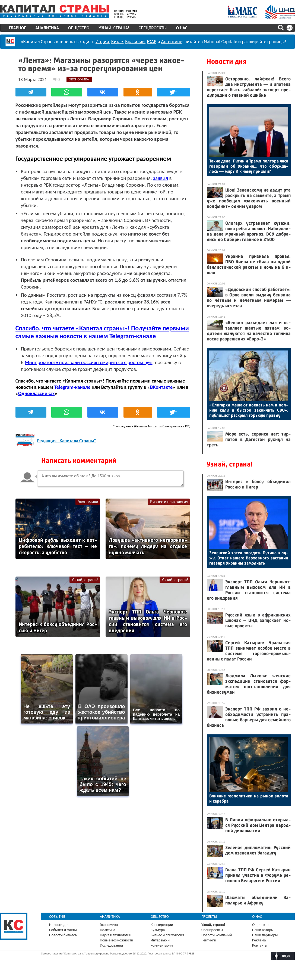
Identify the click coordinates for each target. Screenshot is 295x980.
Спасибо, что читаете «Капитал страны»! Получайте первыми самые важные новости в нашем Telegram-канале (102, 332)
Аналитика (47, 28)
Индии (102, 42)
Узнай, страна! (114, 28)
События (57, 917)
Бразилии (135, 42)
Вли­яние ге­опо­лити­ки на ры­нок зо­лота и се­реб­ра (249, 799)
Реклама (259, 940)
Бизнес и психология (169, 501)
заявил (161, 178)
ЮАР (152, 42)
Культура (158, 930)
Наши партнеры (265, 935)
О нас (182, 28)
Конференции (162, 925)
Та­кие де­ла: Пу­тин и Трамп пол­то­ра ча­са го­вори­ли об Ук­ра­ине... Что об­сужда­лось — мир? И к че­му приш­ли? (249, 166)
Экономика (88, 501)
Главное (18, 28)
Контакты (260, 945)
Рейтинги (209, 940)
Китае (117, 42)
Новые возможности (116, 940)
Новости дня (226, 62)
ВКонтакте (161, 387)
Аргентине (172, 42)
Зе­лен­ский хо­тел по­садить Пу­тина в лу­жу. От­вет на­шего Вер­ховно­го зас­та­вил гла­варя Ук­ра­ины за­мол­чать (249, 558)
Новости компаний (217, 935)
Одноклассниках (37, 393)
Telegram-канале (72, 387)
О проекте (260, 925)
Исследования (111, 945)
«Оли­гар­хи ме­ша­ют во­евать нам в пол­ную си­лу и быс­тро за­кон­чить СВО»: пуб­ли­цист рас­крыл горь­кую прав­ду (249, 410)
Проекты (209, 917)
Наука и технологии (116, 935)
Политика (108, 930)
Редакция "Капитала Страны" (67, 441)
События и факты (63, 930)
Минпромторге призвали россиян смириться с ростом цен (89, 362)
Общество (79, 28)
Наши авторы (263, 930)
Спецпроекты (153, 28)
